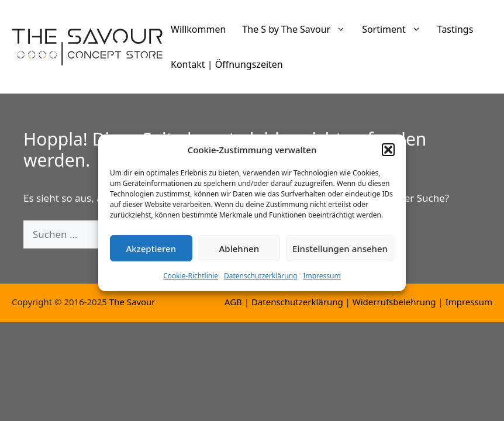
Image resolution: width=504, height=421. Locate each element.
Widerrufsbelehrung (394, 302)
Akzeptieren (151, 253)
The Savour (132, 302)
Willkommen (198, 29)
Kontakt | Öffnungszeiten (227, 64)
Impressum (322, 281)
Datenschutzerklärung (260, 281)
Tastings (455, 29)
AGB (233, 302)
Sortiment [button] (396, 29)
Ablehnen (239, 253)
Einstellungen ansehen (340, 253)
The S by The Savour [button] (298, 29)
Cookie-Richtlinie (191, 281)
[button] (388, 154)
